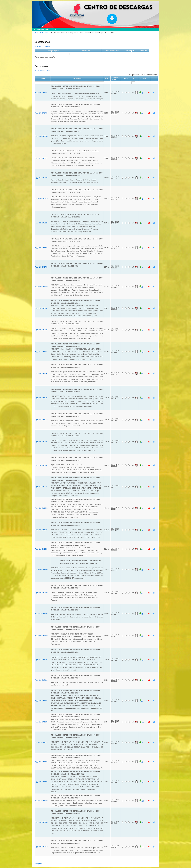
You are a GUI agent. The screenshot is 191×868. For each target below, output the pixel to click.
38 (141, 570)
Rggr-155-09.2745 (41, 113)
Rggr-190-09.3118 (41, 680)
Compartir (38, 864)
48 (141, 93)
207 (141, 723)
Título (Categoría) (53, 51)
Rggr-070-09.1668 (41, 420)
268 (141, 660)
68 (141, 398)
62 (141, 199)
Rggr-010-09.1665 (41, 614)
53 (141, 309)
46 (141, 248)
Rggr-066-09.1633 (41, 93)
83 (141, 701)
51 (141, 487)
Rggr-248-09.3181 (41, 308)
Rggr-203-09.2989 (41, 636)
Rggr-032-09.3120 (41, 593)
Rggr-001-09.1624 (41, 398)
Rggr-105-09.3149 (41, 286)
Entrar (54, 29)
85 (141, 614)
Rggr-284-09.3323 (41, 442)
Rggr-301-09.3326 (41, 248)
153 (141, 782)
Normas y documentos (41, 29)
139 (141, 352)
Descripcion (77, 79)
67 (141, 137)
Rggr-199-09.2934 (41, 822)
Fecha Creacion (116, 79)
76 (141, 330)
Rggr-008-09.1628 (41, 508)
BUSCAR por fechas (42, 46)
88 (141, 268)
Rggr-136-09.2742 (41, 373)
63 (141, 550)
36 (141, 531)
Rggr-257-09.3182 (41, 465)
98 (141, 762)
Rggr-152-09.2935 (41, 569)
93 (141, 159)
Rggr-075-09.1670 (41, 530)
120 (141, 801)
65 (141, 420)
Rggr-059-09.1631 (41, 660)
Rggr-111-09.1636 (41, 801)
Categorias (44, 33)
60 (141, 374)
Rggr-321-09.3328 (41, 223)
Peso (106, 79)
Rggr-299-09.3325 (41, 198)
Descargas (143, 79)
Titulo (43, 79)
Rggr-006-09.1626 (41, 701)
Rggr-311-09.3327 (41, 158)
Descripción (85, 51)
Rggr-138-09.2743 (41, 267)
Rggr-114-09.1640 (41, 549)
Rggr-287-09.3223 (41, 762)
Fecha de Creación (112, 51)
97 (141, 178)
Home (37, 33)
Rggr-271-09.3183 (41, 178)
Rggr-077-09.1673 (41, 742)
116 (141, 847)
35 (141, 287)
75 (141, 743)
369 (141, 823)
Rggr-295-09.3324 (41, 330)
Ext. (133, 79)
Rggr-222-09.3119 (41, 847)
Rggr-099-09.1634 (41, 782)
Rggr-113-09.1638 (41, 722)
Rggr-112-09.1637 (41, 352)
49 (141, 466)
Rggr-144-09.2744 (41, 136)
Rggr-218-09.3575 (41, 487)
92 (141, 636)
